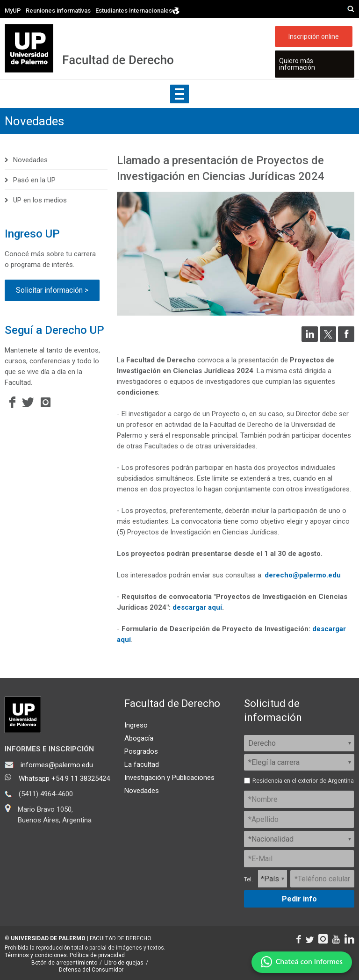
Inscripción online (314, 36)
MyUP (13, 11)
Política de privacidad (97, 955)
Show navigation (179, 94)
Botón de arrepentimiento (64, 963)
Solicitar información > (52, 290)
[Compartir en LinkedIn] (310, 339)
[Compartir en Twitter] (328, 339)
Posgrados (141, 751)
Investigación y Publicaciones (169, 778)
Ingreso (136, 725)
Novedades (34, 121)
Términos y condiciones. (36, 955)
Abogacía (139, 738)
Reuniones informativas (58, 11)
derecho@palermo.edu (303, 575)
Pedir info (299, 899)
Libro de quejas (124, 963)
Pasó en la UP (34, 180)
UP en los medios (40, 200)
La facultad (142, 764)
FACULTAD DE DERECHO (121, 938)
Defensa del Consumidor (91, 970)
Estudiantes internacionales (138, 11)
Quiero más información (297, 64)
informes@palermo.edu (57, 765)
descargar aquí (197, 607)
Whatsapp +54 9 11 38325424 (64, 778)
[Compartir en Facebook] (346, 339)
